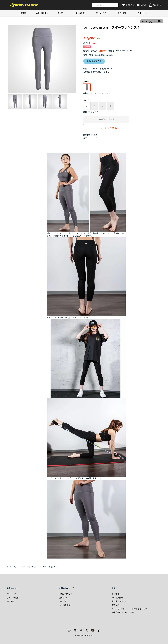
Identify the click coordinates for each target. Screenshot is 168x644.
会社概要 (115, 594)
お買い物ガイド (66, 594)
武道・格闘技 (41, 13)
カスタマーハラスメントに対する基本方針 (129, 609)
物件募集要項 (117, 598)
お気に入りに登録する (108, 128)
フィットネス (101, 13)
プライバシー (117, 605)
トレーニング (79, 13)
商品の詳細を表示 (94, 61)
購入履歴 (10, 601)
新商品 (24, 13)
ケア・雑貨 (122, 13)
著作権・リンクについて (122, 601)
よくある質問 (65, 605)
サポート (141, 13)
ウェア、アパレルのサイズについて (98, 69)
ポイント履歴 (12, 598)
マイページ (11, 594)
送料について (65, 598)
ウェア (60, 13)
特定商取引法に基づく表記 (123, 612)
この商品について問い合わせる (96, 72)
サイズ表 (63, 601)
